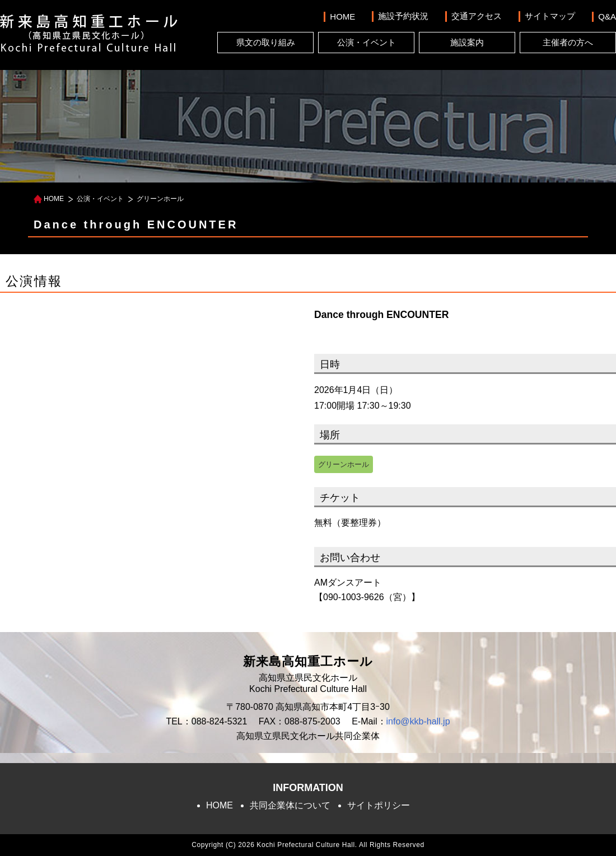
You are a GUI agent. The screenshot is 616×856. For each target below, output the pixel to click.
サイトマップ (550, 16)
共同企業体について (290, 805)
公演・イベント (367, 42)
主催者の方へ (568, 42)
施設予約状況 (403, 16)
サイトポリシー (379, 805)
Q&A (607, 17)
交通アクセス (477, 16)
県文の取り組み (266, 42)
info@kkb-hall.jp (418, 721)
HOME (342, 17)
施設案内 (467, 42)
